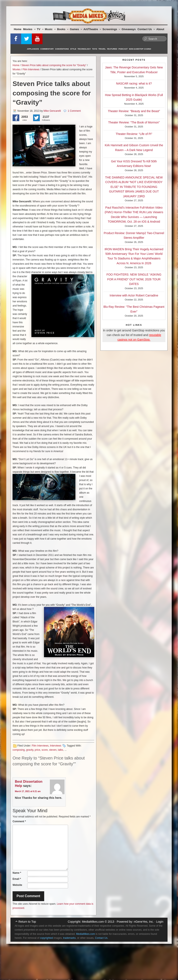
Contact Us (146, 29)
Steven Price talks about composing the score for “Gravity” (54, 65)
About (160, 29)
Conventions (62, 49)
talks (61, 750)
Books (63, 29)
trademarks (69, 938)
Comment (19, 821)
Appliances (33, 49)
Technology (84, 49)
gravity (30, 750)
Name (17, 873)
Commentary (47, 49)
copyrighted (46, 938)
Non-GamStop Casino (140, 49)
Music (50, 29)
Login (160, 922)
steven (53, 750)
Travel (102, 49)
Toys (95, 49)
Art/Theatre (92, 29)
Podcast (123, 49)
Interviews (55, 746)
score (45, 750)
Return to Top (27, 922)
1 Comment (74, 111)
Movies (29, 29)
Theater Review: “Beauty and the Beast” (134, 111)
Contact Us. (102, 938)
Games (76, 29)
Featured (112, 49)
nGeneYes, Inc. (144, 922)
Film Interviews (31, 69)
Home (18, 29)
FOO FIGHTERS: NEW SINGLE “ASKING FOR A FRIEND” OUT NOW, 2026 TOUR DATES (134, 279)
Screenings (111, 29)
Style (73, 49)
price (37, 750)
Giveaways (129, 29)
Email (17, 879)
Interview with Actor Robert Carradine (134, 295)
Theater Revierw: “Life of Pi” (134, 134)
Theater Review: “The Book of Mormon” (134, 122)
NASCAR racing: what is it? (134, 83)
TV (40, 29)
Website (17, 885)
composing (19, 750)
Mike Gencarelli (52, 111)
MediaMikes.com (93, 922)
